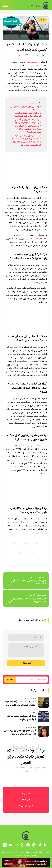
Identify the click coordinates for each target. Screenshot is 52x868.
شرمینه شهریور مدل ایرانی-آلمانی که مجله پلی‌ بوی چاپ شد (20, 732)
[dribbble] (22, 845)
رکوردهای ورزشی (33, 62)
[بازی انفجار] (46, 6)
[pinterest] (28, 845)
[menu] (6, 5)
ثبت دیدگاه (26, 663)
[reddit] (34, 845)
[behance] (16, 845)
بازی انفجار (34, 5)
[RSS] (5, 845)
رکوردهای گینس (40, 239)
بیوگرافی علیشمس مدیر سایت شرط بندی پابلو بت (22, 718)
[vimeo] (40, 845)
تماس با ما (26, 794)
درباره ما (26, 800)
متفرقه (43, 20)
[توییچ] (45, 845)
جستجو (10, 680)
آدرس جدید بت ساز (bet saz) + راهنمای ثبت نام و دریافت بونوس (20, 704)
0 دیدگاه (24, 56)
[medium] (11, 845)
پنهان (32, 103)
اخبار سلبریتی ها (26, 806)
